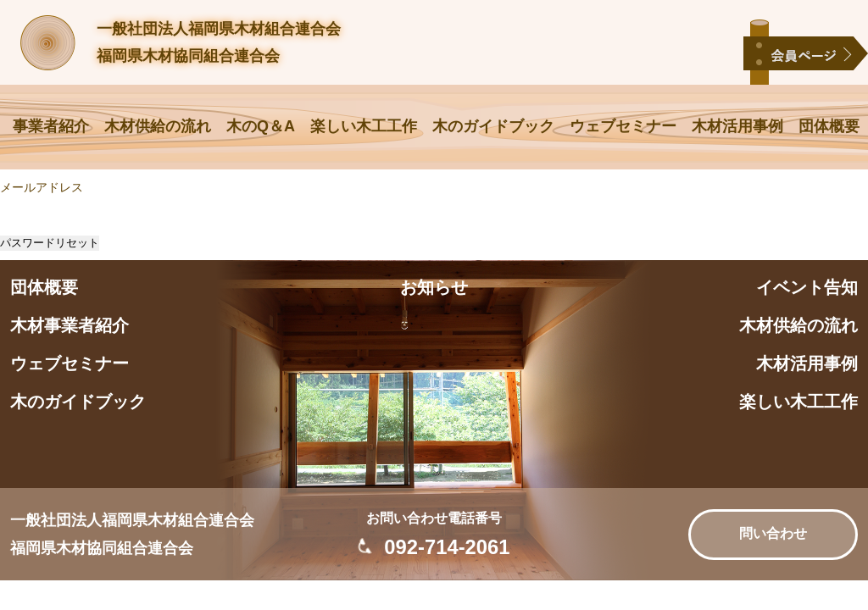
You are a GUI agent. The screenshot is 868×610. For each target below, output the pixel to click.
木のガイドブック (493, 126)
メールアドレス (42, 187)
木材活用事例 (737, 126)
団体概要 (829, 126)
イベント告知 (807, 287)
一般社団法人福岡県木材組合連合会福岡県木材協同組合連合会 (219, 42)
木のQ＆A (261, 126)
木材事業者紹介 (70, 325)
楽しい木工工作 (364, 126)
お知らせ (434, 287)
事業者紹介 (51, 126)
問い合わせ (773, 533)
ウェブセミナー (623, 126)
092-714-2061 (447, 547)
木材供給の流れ (158, 126)
